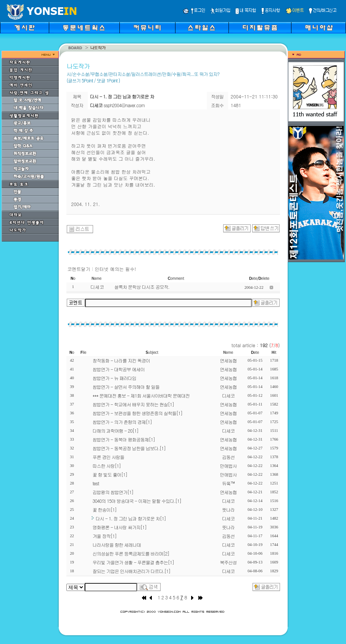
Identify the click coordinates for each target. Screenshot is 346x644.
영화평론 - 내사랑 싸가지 (120, 527)
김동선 (228, 457)
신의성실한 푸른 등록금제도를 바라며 (131, 553)
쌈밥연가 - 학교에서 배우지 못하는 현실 (133, 404)
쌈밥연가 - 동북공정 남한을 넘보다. (129, 448)
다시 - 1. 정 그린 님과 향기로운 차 (131, 518)
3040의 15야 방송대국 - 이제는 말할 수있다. (137, 501)
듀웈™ (228, 483)
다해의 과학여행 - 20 (116, 431)
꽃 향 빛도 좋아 (110, 474)
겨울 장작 (105, 536)
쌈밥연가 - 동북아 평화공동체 (124, 439)
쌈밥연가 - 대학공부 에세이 (119, 369)
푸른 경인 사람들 (109, 457)
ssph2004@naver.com (124, 105)
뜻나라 (228, 510)
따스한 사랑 (107, 466)
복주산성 (229, 562)
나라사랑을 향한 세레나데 (117, 545)
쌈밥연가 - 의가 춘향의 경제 (122, 422)
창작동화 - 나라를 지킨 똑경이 (121, 360)
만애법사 (229, 466)
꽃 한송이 (105, 510)
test (96, 483)
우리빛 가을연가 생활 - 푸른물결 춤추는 (133, 562)
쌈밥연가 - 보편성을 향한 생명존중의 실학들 (138, 413)
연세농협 (229, 360)
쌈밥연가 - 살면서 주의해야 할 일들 (126, 387)
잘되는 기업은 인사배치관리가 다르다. (132, 571)
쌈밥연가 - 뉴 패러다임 (115, 378)
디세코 (228, 395)
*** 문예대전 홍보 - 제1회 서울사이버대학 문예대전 (141, 395)
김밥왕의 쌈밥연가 (113, 492)
